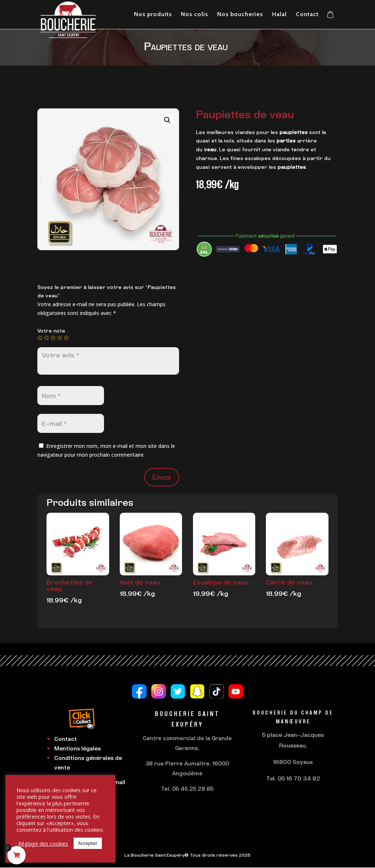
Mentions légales (77, 748)
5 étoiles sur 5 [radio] (66, 338)
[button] (167, 120)
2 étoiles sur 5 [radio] (47, 338)
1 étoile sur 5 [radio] (40, 338)
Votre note (51, 331)
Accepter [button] (88, 843)
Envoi (162, 477)
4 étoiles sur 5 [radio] (60, 338)
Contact (66, 739)
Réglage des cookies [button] (43, 843)
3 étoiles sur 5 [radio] (53, 338)
